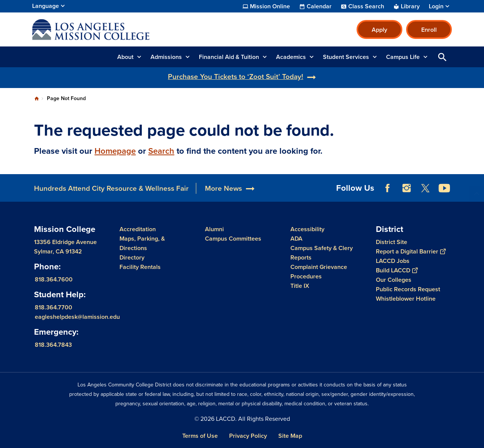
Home (37, 99)
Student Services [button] (346, 57)
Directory (132, 257)
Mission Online (270, 6)
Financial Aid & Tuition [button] (229, 57)
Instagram (406, 188)
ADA (296, 239)
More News (223, 188)
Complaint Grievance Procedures (319, 272)
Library (410, 6)
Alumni (214, 229)
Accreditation (138, 229)
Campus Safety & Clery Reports (322, 253)
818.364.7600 (54, 279)
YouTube (444, 188)
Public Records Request (408, 289)
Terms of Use (200, 436)
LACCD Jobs (393, 261)
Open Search (442, 57)
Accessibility (307, 229)
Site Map (290, 436)
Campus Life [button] (403, 57)
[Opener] (476, 181)
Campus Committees (233, 239)
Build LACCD (397, 270)
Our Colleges (394, 280)
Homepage (115, 151)
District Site (392, 242)
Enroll (429, 30)
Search (161, 151)
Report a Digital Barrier (411, 251)
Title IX (300, 286)
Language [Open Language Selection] (46, 6)
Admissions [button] (166, 57)
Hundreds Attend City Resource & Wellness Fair (111, 188)
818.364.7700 (54, 307)
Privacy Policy (248, 436)
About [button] (125, 57)
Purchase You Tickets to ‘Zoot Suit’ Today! (236, 76)
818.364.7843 (53, 345)
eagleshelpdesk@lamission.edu (77, 317)
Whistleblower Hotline (406, 299)
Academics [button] (291, 57)
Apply (379, 30)
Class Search (366, 6)
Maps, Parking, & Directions (142, 243)
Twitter (425, 188)
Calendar (319, 6)
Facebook (388, 188)
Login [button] (436, 6)
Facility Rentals (140, 267)
